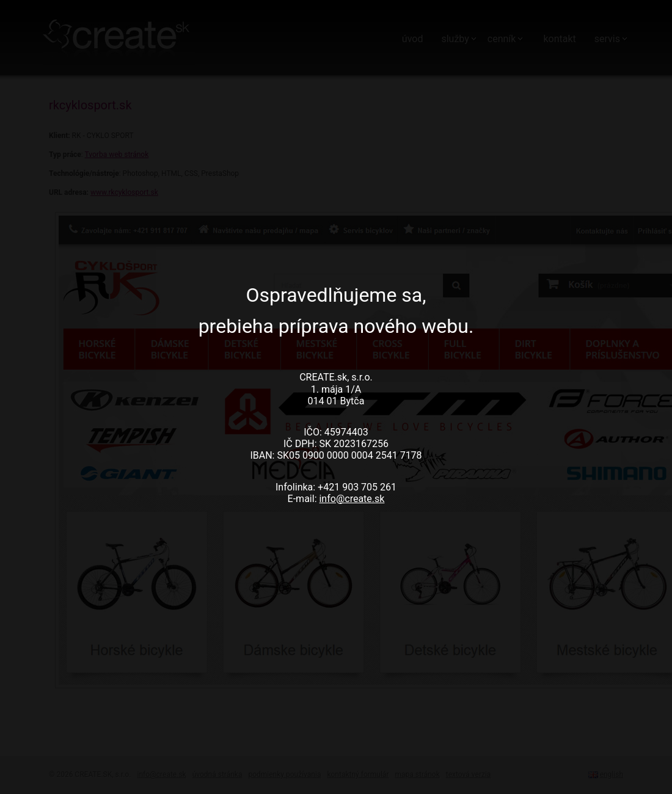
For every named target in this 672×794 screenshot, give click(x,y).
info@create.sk (352, 499)
